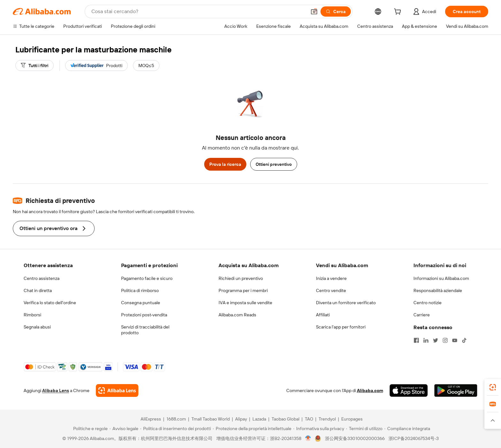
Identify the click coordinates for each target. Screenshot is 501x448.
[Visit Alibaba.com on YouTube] (455, 340)
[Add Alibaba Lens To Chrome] (117, 390)
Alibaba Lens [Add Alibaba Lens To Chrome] (56, 390)
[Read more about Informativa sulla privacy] (319, 429)
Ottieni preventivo (274, 164)
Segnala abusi (37, 327)
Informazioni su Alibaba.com (441, 278)
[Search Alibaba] (198, 12)
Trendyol (327, 419)
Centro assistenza (42, 278)
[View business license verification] (308, 438)
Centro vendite (331, 290)
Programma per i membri (243, 290)
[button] (314, 12)
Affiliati (323, 315)
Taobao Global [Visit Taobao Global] (285, 419)
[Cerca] (336, 12)
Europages (352, 419)
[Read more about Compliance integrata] (407, 429)
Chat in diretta (38, 290)
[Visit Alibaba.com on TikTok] (464, 340)
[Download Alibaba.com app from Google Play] (456, 390)
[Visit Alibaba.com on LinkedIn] (426, 340)
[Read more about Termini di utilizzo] (364, 429)
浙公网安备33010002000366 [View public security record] (355, 438)
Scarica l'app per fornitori (341, 327)
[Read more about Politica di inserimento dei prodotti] (176, 429)
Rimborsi (32, 315)
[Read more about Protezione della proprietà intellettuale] (252, 429)
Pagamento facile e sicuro (147, 278)
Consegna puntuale (141, 303)
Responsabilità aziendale (438, 290)
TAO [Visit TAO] (309, 419)
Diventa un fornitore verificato (346, 303)
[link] (493, 387)
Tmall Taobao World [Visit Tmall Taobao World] (211, 419)
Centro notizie (428, 303)
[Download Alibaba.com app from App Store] (409, 390)
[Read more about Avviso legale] (124, 429)
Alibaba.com (370, 390)
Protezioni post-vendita (144, 315)
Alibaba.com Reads (237, 315)
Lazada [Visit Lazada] (259, 419)
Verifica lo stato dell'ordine (50, 303)
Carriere (422, 315)
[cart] (399, 12)
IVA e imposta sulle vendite (245, 303)
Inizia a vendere (331, 278)
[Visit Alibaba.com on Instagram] (445, 340)
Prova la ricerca (225, 164)
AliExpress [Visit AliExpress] (151, 419)
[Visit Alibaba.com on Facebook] (416, 340)
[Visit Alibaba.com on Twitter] (435, 340)
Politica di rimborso (140, 290)
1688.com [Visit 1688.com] (176, 419)
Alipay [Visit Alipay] (241, 419)
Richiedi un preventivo (241, 278)
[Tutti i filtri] (35, 66)
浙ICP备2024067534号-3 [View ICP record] (414, 438)
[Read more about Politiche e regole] (89, 429)
